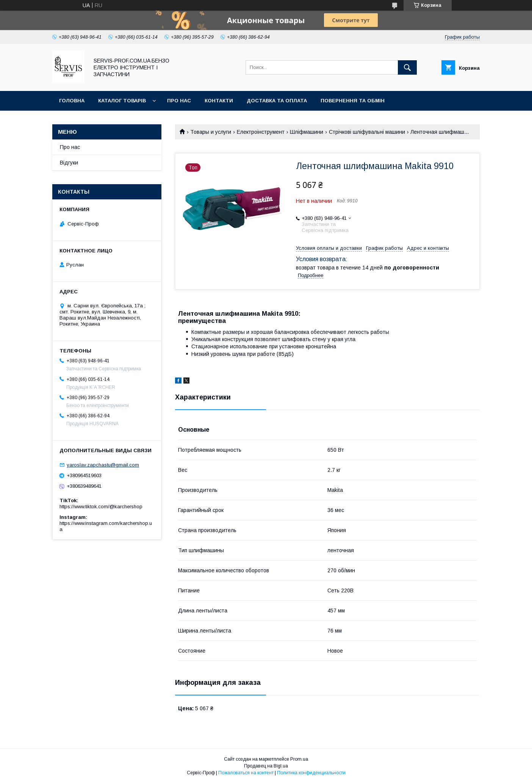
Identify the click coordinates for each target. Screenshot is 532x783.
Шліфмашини (307, 132)
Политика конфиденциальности (311, 773)
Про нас (179, 101)
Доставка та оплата (277, 101)
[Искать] (407, 67)
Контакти (219, 101)
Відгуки (69, 163)
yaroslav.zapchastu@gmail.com (103, 465)
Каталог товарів (122, 101)
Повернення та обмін (353, 101)
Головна (72, 101)
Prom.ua (299, 759)
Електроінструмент (261, 132)
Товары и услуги (211, 132)
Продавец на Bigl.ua (266, 766)
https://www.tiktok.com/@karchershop (101, 507)
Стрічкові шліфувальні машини (367, 132)
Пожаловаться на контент (246, 773)
